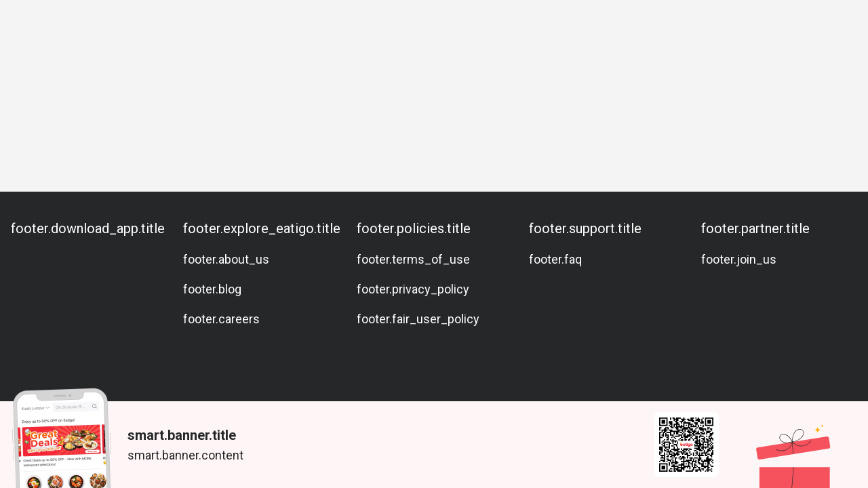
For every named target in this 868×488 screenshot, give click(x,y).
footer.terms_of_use (413, 259)
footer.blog (212, 289)
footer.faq (555, 259)
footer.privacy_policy (413, 289)
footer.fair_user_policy (418, 319)
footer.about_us (226, 259)
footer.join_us (739, 259)
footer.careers (221, 319)
